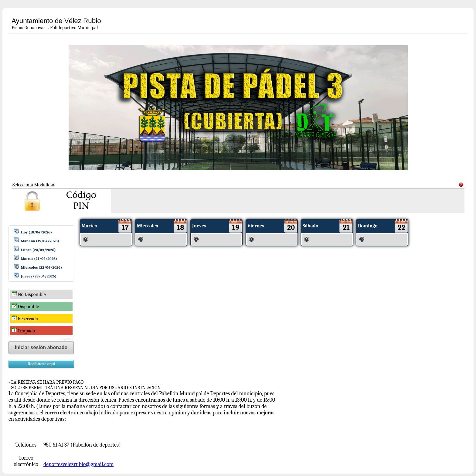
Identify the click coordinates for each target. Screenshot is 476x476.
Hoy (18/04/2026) (36, 232)
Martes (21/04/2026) (39, 258)
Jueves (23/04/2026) (39, 276)
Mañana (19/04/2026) (40, 241)
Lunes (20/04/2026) (38, 250)
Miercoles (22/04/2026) (41, 267)
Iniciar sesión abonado (41, 347)
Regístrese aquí (41, 364)
